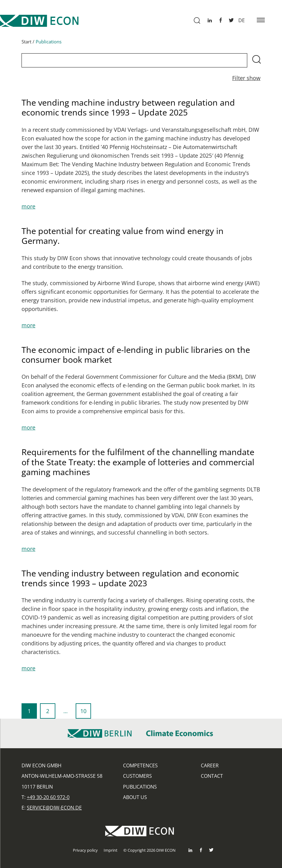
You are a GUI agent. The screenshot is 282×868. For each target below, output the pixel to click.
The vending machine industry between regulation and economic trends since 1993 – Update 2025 (128, 109)
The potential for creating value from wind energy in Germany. (123, 238)
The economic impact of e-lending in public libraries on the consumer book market (136, 357)
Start (26, 44)
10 (85, 715)
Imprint (111, 850)
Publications (140, 787)
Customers (137, 776)
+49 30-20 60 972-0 (48, 797)
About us (135, 797)
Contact (212, 776)
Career (210, 765)
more (28, 208)
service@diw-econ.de (54, 808)
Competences (140, 765)
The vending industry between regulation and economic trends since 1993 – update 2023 (130, 580)
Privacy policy (85, 850)
